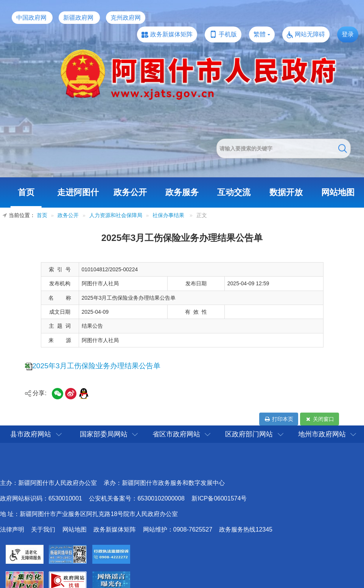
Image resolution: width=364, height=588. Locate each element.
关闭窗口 (320, 419)
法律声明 (12, 529)
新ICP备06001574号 (219, 498)
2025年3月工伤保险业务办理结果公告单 (96, 366)
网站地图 (338, 192)
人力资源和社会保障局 (116, 215)
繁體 (260, 34)
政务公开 (130, 192)
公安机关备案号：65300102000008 (137, 498)
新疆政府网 (78, 18)
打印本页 (279, 419)
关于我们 (43, 529)
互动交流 (234, 192)
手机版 (228, 34)
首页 (26, 192)
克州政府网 (126, 18)
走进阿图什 (78, 192)
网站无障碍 (310, 34)
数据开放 (286, 192)
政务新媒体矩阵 (171, 34)
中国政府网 (31, 18)
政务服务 (182, 192)
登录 (348, 34)
